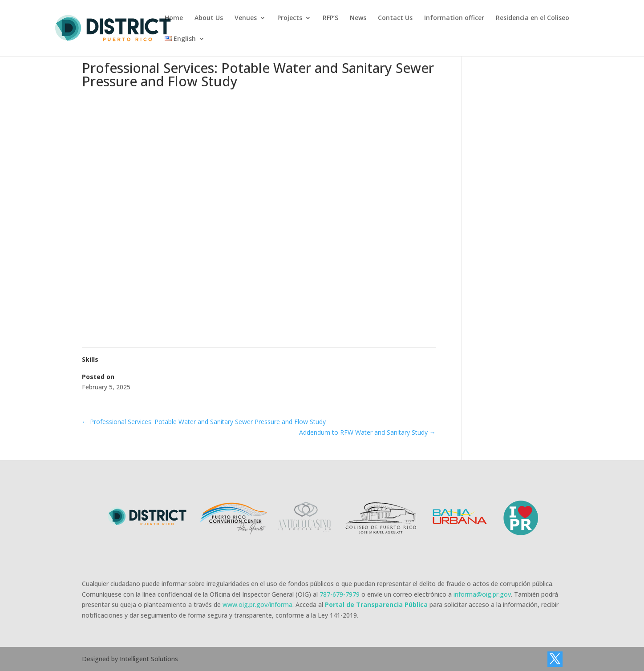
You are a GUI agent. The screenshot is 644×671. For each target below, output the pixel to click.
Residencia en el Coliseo (533, 18)
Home (174, 18)
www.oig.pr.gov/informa (257, 604)
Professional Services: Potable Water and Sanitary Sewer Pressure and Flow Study (204, 422)
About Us (209, 18)
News (358, 18)
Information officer (454, 18)
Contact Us (395, 18)
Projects (290, 18)
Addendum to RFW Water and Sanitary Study (367, 432)
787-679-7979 (340, 594)
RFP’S (330, 18)
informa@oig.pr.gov (482, 594)
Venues (246, 18)
